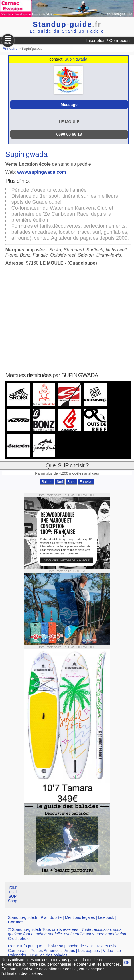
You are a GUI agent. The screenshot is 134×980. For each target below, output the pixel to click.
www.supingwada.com (41, 172)
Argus (70, 951)
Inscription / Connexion (108, 40)
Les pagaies (89, 951)
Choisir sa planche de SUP (69, 946)
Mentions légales (80, 917)
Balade (47, 482)
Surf (60, 482)
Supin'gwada (76, 59)
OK (127, 963)
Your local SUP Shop (12, 894)
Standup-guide (67, 24)
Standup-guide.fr (23, 917)
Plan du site (51, 917)
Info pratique (31, 946)
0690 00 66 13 (69, 134)
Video (108, 951)
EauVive (86, 482)
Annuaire (10, 49)
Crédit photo (19, 939)
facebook (106, 917)
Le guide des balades (49, 955)
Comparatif (18, 951)
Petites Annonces (46, 951)
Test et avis (106, 946)
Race (71, 482)
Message (69, 105)
